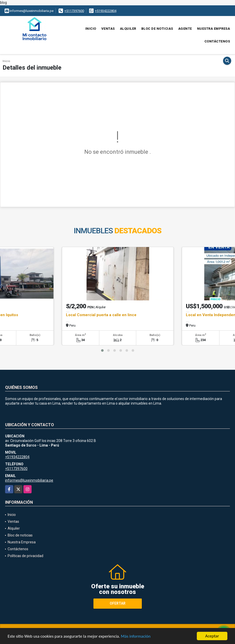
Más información (136, 636)
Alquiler (128, 29)
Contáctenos (217, 41)
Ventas (108, 29)
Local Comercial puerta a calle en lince (101, 315)
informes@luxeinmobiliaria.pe (29, 480)
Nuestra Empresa (214, 29)
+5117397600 (74, 11)
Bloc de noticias (157, 29)
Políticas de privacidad (25, 556)
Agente (185, 29)
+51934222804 (106, 11)
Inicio (91, 29)
